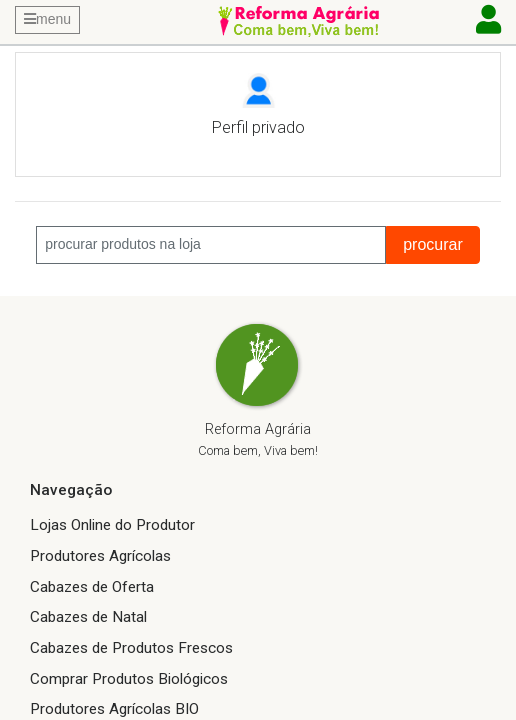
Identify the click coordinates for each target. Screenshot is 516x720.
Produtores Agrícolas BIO (114, 709)
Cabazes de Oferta (92, 587)
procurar (433, 244)
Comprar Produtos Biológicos (129, 679)
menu (47, 19)
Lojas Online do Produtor (112, 525)
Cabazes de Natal (88, 617)
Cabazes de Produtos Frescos (131, 648)
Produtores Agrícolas (100, 556)
